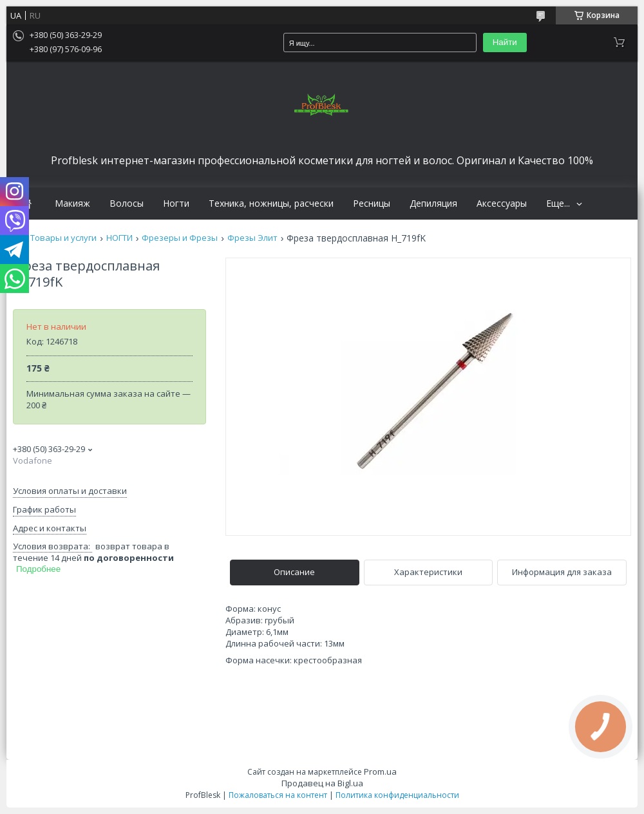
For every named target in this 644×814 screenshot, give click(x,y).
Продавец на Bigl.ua (322, 783)
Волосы (127, 203)
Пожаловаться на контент (278, 795)
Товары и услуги (63, 238)
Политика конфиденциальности (397, 795)
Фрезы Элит (252, 238)
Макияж (72, 203)
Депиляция (433, 203)
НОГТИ (119, 238)
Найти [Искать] (505, 42)
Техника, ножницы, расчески (271, 203)
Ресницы (372, 203)
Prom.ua (380, 771)
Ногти (176, 203)
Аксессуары (502, 203)
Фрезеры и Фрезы (180, 238)
